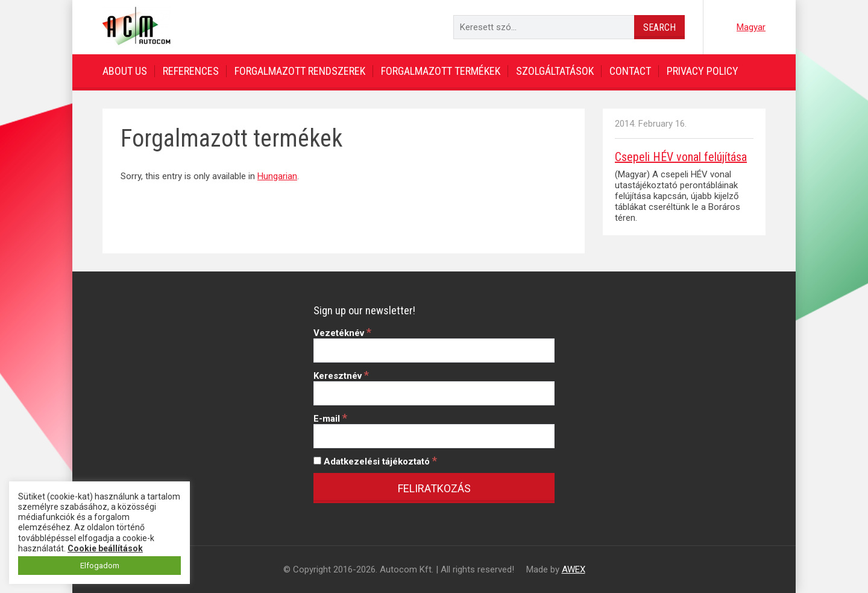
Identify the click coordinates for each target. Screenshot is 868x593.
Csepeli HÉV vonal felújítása (681, 157)
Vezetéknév (342, 333)
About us (125, 71)
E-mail (330, 419)
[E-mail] (434, 436)
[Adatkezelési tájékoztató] (317, 461)
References (191, 71)
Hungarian (277, 176)
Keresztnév (341, 376)
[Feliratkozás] (434, 488)
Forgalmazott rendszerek (300, 71)
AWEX (574, 569)
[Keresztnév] (434, 393)
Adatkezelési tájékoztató (375, 461)
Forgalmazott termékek (441, 71)
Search (659, 27)
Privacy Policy (703, 71)
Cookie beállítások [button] (105, 548)
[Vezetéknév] (434, 350)
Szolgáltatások (555, 71)
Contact (630, 71)
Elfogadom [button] (100, 566)
